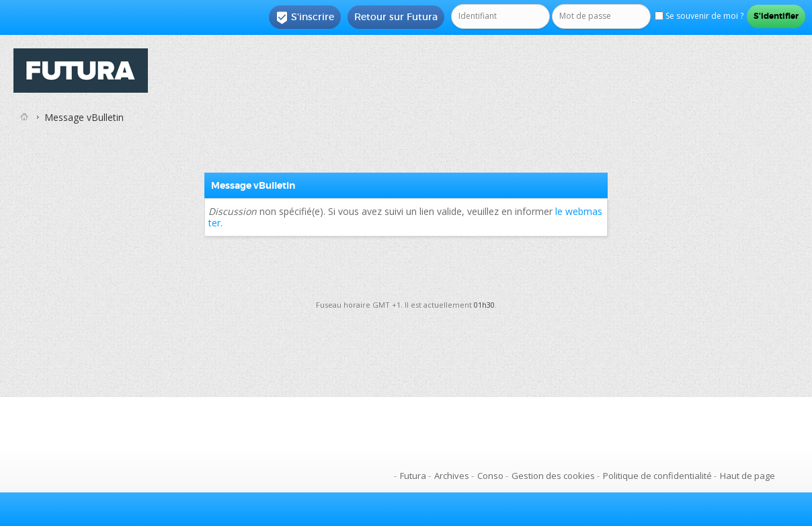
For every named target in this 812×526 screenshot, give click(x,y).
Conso (490, 476)
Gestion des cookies (553, 476)
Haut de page (747, 476)
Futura (413, 476)
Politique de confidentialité (657, 476)
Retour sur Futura (396, 17)
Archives (452, 476)
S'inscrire (305, 17)
